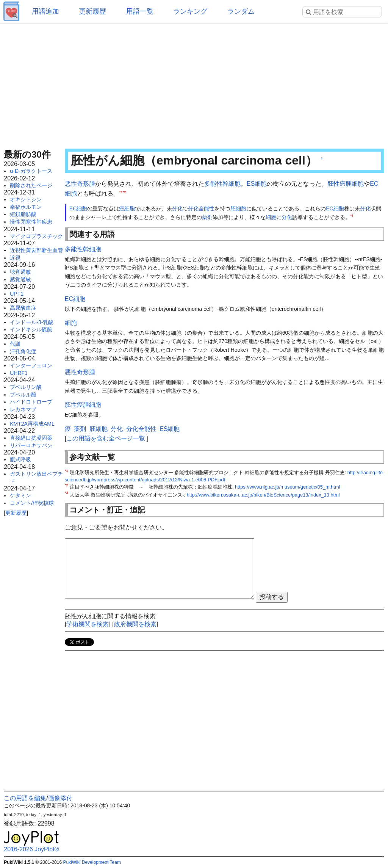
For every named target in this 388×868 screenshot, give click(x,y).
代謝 (15, 344)
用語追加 (45, 11)
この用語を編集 (25, 798)
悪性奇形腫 (80, 184)
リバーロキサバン (31, 445)
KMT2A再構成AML (32, 424)
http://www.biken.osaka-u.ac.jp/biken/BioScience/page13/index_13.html (263, 495)
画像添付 (60, 798)
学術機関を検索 (88, 624)
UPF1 (17, 294)
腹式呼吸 (20, 459)
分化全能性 (201, 208)
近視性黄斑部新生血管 (36, 250)
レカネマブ (23, 409)
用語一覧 (140, 11)
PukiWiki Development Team (92, 862)
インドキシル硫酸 (31, 329)
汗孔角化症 (23, 351)
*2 (124, 192)
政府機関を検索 (135, 624)
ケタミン (20, 495)
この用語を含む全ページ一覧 (106, 438)
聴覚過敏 (20, 272)
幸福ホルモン (26, 207)
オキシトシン (26, 199)
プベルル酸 (23, 395)
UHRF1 (19, 373)
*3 (352, 216)
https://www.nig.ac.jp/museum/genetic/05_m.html (287, 487)
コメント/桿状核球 (32, 503)
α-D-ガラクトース (31, 171)
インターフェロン (31, 365)
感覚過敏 (20, 279)
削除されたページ (31, 185)
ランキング (190, 11)
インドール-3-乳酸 (32, 322)
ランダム (241, 11)
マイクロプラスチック (36, 236)
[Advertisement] (194, 83)
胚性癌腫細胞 (346, 184)
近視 (15, 258)
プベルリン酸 (26, 387)
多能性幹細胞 (222, 184)
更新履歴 (92, 11)
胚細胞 (238, 208)
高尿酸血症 (23, 308)
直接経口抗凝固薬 (31, 438)
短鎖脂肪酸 (23, 214)
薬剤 (207, 217)
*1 (121, 192)
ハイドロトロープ (31, 402)
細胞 (130, 208)
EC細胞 (78, 208)
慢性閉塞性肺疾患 (31, 222)
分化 (177, 208)
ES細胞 (257, 184)
